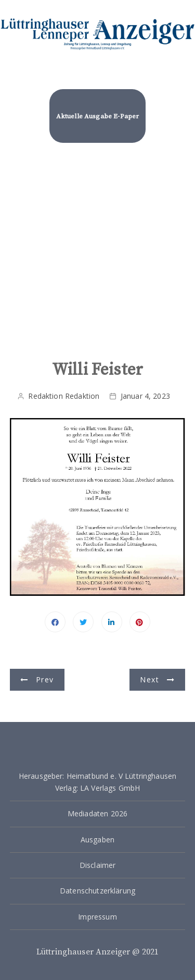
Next (149, 679)
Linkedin (112, 622)
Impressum (97, 917)
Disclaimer (98, 865)
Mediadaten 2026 (97, 813)
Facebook (55, 622)
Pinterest (140, 622)
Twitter (83, 622)
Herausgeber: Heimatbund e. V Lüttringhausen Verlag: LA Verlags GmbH (97, 782)
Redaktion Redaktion (64, 396)
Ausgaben (97, 840)
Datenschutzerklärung (97, 891)
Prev (45, 679)
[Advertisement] (97, 257)
